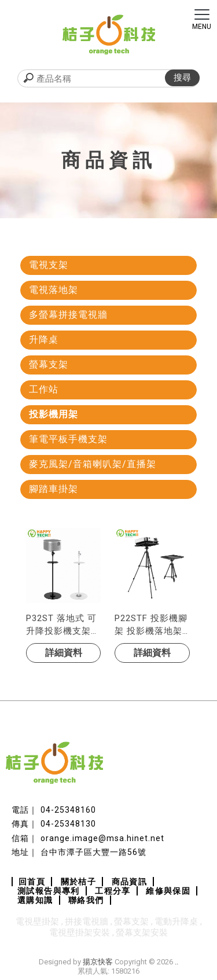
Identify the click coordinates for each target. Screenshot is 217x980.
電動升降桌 (176, 922)
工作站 (44, 389)
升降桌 (44, 339)
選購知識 (35, 900)
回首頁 (32, 882)
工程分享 (113, 891)
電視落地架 (54, 290)
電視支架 (49, 265)
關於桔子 (79, 882)
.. (176, 962)
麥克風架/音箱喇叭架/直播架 (93, 464)
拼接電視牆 (87, 922)
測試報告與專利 (49, 891)
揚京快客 (98, 962)
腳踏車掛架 (54, 489)
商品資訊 (130, 882)
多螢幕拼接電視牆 (68, 315)
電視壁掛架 (37, 922)
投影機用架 (54, 414)
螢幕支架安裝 (142, 933)
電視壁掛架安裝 (80, 933)
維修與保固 (168, 891)
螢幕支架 (49, 364)
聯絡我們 (86, 900)
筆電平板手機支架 (68, 439)
